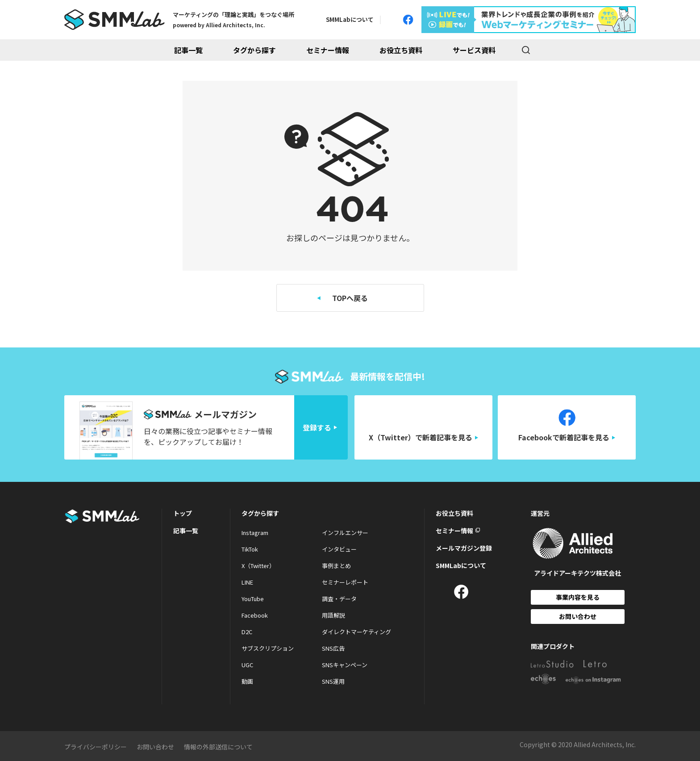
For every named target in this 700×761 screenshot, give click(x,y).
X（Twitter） (258, 566)
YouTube (253, 599)
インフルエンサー (345, 533)
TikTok (250, 549)
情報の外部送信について (218, 747)
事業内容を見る (578, 597)
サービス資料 (474, 50)
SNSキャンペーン (345, 665)
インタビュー (339, 549)
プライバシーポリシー (96, 747)
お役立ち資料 (401, 50)
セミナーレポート (345, 582)
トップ (183, 513)
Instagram (255, 533)
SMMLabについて (350, 19)
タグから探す (254, 50)
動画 (247, 681)
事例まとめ (336, 566)
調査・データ (339, 599)
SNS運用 (333, 681)
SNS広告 (333, 648)
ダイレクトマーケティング (356, 632)
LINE (247, 582)
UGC (247, 665)
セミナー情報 (328, 50)
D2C (247, 632)
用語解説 (333, 615)
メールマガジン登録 (464, 548)
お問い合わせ (578, 616)
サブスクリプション (268, 648)
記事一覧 (188, 50)
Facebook (255, 615)
